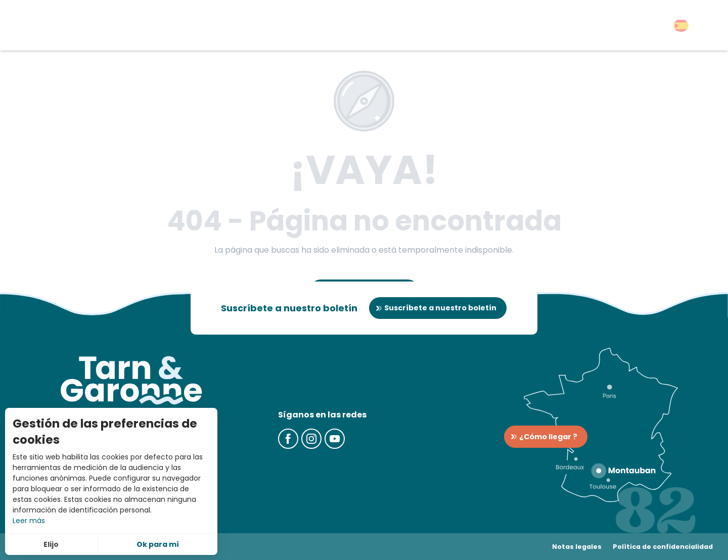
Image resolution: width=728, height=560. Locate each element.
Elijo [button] (51, 544)
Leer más (29, 521)
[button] (681, 26)
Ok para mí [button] (158, 544)
